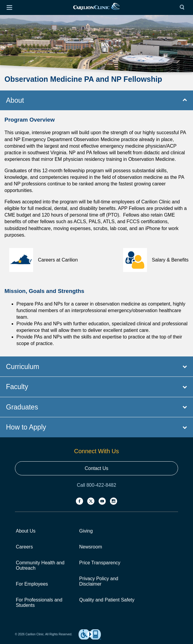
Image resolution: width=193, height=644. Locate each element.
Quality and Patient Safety (107, 600)
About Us (26, 531)
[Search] (183, 7)
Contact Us (96, 468)
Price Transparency (100, 563)
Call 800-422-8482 (96, 485)
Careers (24, 547)
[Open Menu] (9, 7)
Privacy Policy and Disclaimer (99, 581)
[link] (96, 8)
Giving (86, 531)
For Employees (32, 584)
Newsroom (91, 547)
